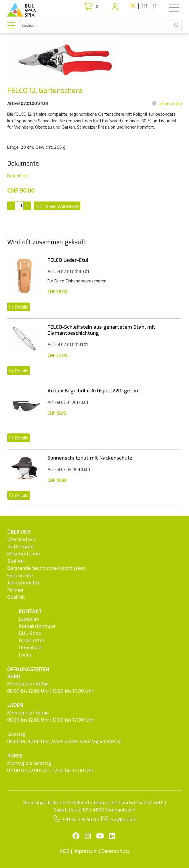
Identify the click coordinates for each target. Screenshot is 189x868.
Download (30, 648)
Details (19, 307)
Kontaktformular (37, 626)
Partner (15, 590)
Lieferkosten (167, 104)
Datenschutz (115, 851)
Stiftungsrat (21, 547)
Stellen (15, 561)
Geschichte (20, 576)
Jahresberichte (24, 583)
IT (155, 6)
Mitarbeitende (24, 554)
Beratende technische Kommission (46, 568)
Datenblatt (18, 176)
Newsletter (31, 641)
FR (144, 6)
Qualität (16, 597)
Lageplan (29, 619)
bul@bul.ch (123, 820)
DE (132, 6)
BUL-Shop (30, 634)
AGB (65, 851)
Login (25, 655)
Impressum (85, 851)
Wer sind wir (21, 540)
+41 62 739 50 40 (81, 820)
